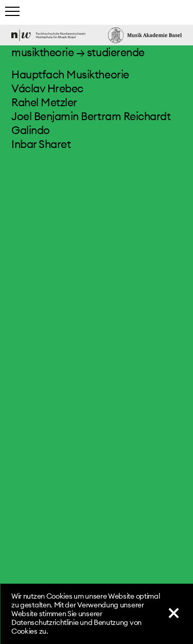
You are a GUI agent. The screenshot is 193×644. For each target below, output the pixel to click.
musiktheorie (42, 52)
